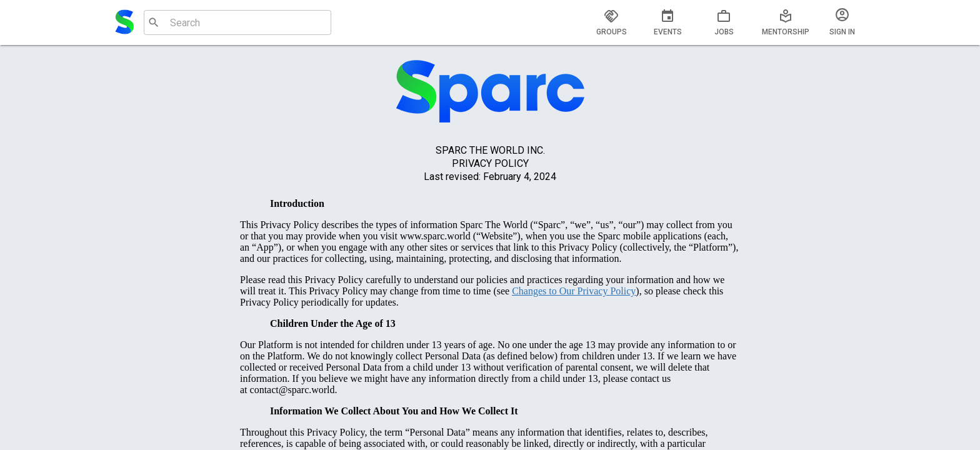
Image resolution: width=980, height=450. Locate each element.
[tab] (611, 22)
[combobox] (236, 22)
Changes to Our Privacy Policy (574, 291)
